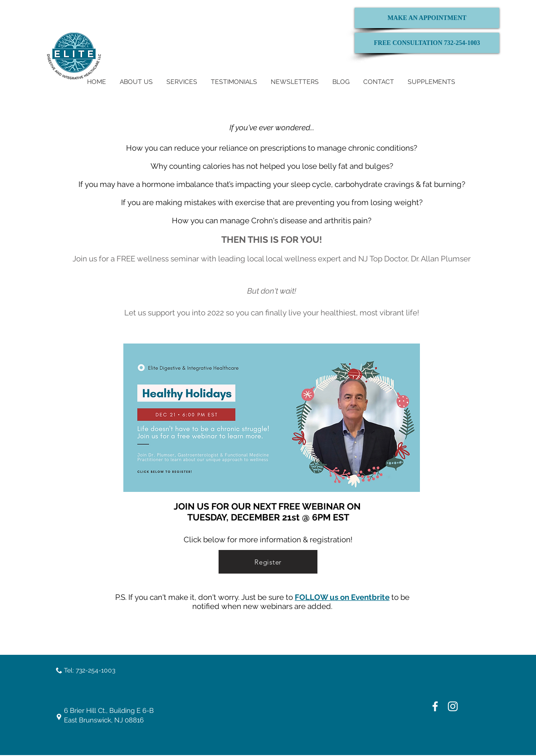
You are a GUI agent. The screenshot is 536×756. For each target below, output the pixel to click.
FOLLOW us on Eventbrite (342, 597)
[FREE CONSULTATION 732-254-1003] (427, 43)
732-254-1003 (95, 670)
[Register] (268, 562)
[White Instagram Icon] (453, 706)
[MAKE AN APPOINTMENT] (427, 18)
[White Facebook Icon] (435, 706)
